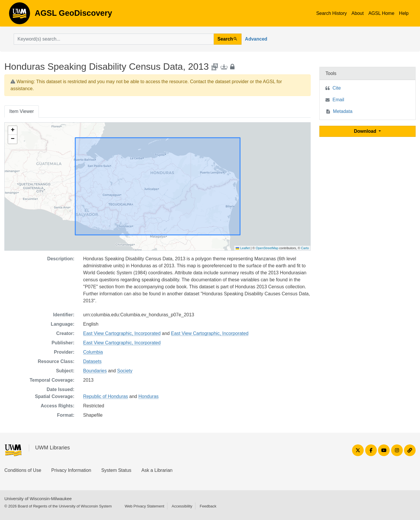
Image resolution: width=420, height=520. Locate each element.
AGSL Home (381, 13)
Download (366, 131)
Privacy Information (71, 470)
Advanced (256, 39)
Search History (331, 13)
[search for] (114, 39)
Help (404, 13)
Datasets (92, 361)
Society (125, 371)
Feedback (208, 506)
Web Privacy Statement (144, 506)
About (358, 13)
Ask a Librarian (157, 470)
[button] (13, 130)
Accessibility (182, 506)
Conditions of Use (23, 470)
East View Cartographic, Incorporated (122, 333)
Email (338, 100)
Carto (305, 248)
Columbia (93, 352)
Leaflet (243, 248)
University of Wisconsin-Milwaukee (38, 499)
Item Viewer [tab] (22, 111)
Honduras (148, 396)
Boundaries (95, 371)
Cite (337, 88)
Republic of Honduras (106, 396)
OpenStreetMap (267, 248)
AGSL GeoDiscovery (20, 15)
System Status (116, 470)
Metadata (343, 111)
